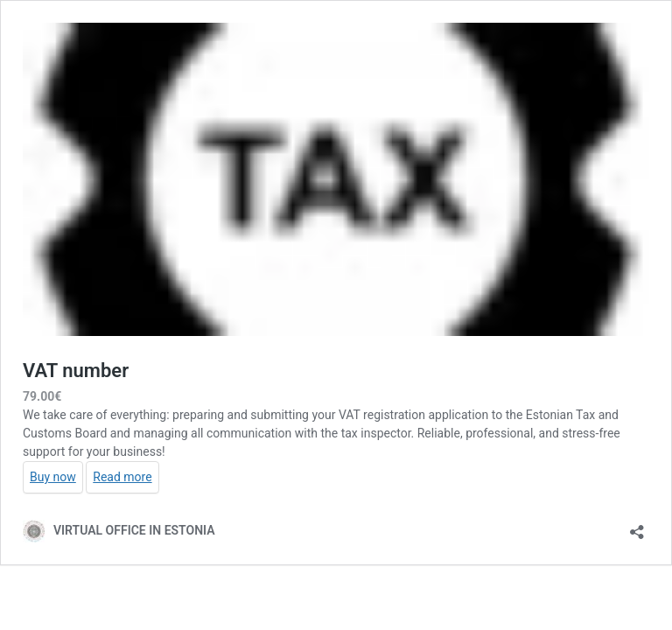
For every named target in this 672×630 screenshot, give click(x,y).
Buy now (53, 477)
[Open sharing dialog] (637, 526)
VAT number (76, 371)
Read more (122, 477)
